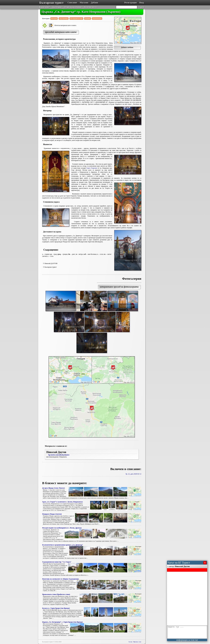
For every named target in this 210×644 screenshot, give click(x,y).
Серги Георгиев (92, 168)
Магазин (84, 3)
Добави (94, 3)
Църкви (88, 19)
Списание (72, 3)
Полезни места (90, 7)
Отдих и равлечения (73, 7)
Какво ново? (45, 7)
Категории (57, 7)
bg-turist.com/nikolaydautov (59, 455)
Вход (142, 3)
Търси (141, 7)
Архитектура (97, 19)
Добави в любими (127, 47)
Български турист (51, 3)
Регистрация (130, 3)
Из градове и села (76, 19)
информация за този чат (187, 640)
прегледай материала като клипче (61, 32)
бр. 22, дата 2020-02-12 (133, 474)
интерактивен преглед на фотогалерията (119, 287)
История (54, 19)
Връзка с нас (137, 642)
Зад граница (64, 19)
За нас (131, 642)
